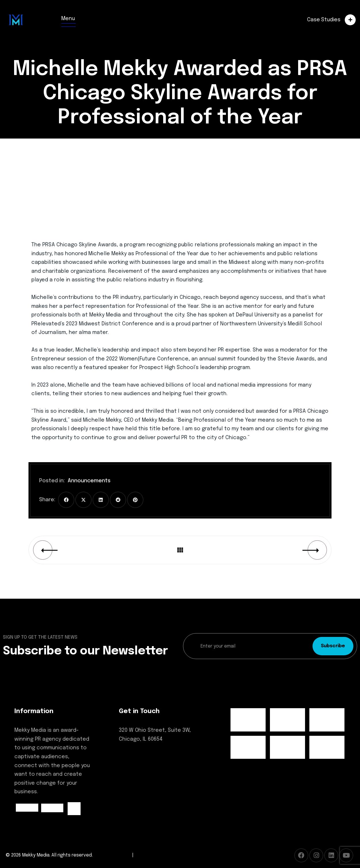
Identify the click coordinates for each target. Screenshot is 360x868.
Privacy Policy (149, 855)
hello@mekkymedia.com (149, 769)
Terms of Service (112, 855)
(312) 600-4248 (137, 758)
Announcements (89, 481)
